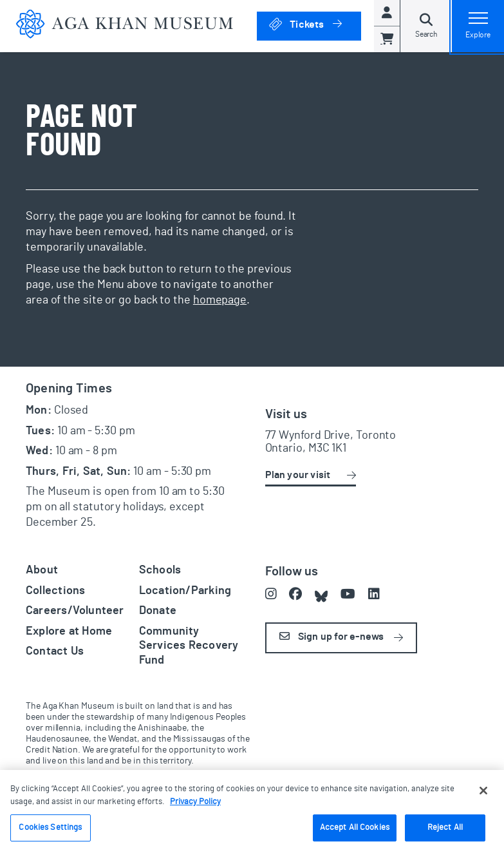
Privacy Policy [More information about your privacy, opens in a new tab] (195, 802)
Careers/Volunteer (75, 611)
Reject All (445, 828)
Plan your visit (298, 475)
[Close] (483, 791)
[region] (252, 812)
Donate (158, 611)
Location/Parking (185, 591)
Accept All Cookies (355, 828)
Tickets (314, 24)
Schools (160, 570)
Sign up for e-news (332, 636)
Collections (55, 591)
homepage (220, 300)
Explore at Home (69, 631)
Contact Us (55, 651)
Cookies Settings (50, 828)
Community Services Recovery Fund (189, 646)
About (42, 570)
